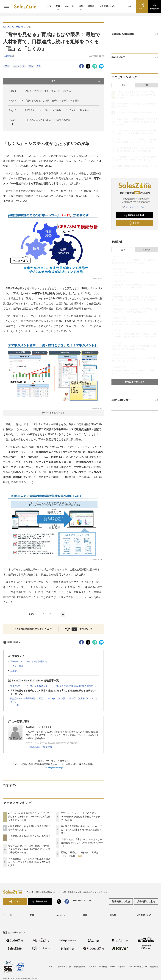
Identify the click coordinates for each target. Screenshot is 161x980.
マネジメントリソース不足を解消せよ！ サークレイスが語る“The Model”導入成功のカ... (54, 686)
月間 (146, 85)
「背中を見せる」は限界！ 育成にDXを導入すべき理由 (52, 101)
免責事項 (92, 967)
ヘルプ (52, 967)
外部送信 (154, 967)
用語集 (91, 6)
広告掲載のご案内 (146, 902)
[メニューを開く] (6, 6)
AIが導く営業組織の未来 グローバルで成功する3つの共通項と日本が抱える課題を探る (82, 830)
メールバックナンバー (135, 207)
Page (12, 91)
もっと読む (14, 705)
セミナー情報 (17, 666)
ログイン (134, 223)
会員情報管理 (80, 967)
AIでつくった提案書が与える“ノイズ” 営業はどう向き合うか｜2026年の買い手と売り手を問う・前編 (29, 817)
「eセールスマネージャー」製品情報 (28, 661)
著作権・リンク (64, 967)
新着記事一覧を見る (135, 382)
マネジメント (19, 66)
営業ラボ (15, 671)
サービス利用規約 (118, 967)
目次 (76, 81)
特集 (81, 7)
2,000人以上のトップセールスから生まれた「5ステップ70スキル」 (58, 110)
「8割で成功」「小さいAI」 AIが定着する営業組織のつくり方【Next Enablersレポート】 (82, 843)
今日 (123, 85)
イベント (69, 7)
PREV (30, 614)
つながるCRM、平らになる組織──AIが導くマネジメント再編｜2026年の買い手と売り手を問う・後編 (29, 849)
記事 (58, 7)
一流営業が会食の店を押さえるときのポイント (136, 112)
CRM (7, 66)
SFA (31, 66)
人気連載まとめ (107, 6)
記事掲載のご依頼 (121, 902)
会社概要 (103, 967)
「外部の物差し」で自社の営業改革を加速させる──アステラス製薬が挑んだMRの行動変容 (29, 862)
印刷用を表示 (12, 642)
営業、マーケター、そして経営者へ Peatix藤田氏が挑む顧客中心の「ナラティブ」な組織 (82, 817)
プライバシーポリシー (138, 967)
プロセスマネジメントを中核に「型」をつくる (48, 91)
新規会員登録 (134, 215)
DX (38, 66)
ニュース (47, 6)
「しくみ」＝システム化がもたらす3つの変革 (47, 120)
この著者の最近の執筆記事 (39, 747)
